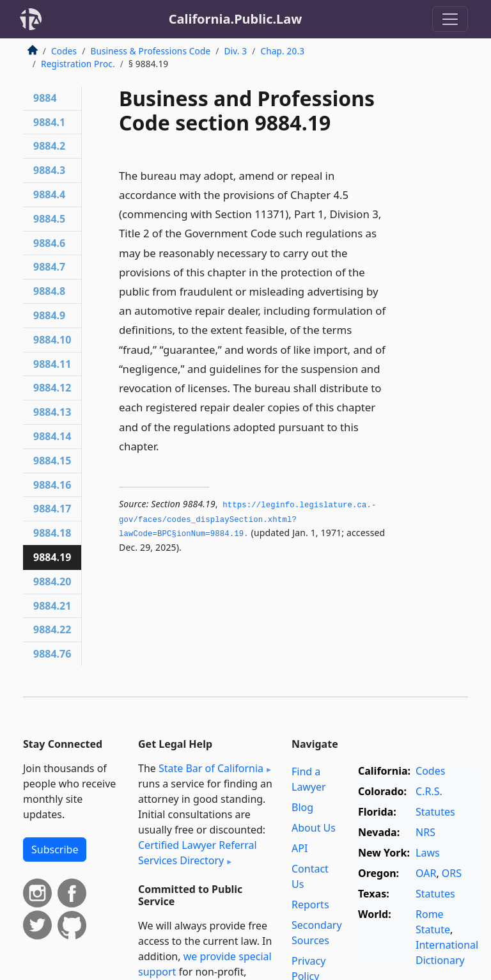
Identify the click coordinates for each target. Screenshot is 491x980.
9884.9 (49, 315)
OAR (426, 873)
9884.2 (49, 146)
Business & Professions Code (150, 51)
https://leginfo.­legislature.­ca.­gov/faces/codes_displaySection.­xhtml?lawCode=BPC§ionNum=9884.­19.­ (247, 520)
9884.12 (52, 388)
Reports (310, 905)
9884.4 (49, 194)
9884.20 (52, 581)
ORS (452, 873)
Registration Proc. (78, 64)
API (300, 848)
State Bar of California (211, 768)
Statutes (435, 812)
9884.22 (52, 629)
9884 (45, 98)
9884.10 (52, 340)
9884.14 (52, 436)
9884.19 (52, 557)
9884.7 (49, 267)
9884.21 (52, 606)
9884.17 (52, 509)
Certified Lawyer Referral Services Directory (198, 853)
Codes (64, 51)
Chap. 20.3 (282, 51)
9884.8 (49, 291)
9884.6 (49, 243)
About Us (314, 828)
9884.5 (49, 219)
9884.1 (49, 122)
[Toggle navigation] (450, 19)
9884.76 (52, 654)
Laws (428, 853)
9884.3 (49, 170)
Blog (302, 807)
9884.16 (52, 485)
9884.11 (52, 364)
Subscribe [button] (55, 850)
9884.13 (52, 412)
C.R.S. (429, 791)
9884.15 (52, 461)
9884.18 (52, 533)
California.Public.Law (236, 19)
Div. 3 (235, 51)
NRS (425, 832)
